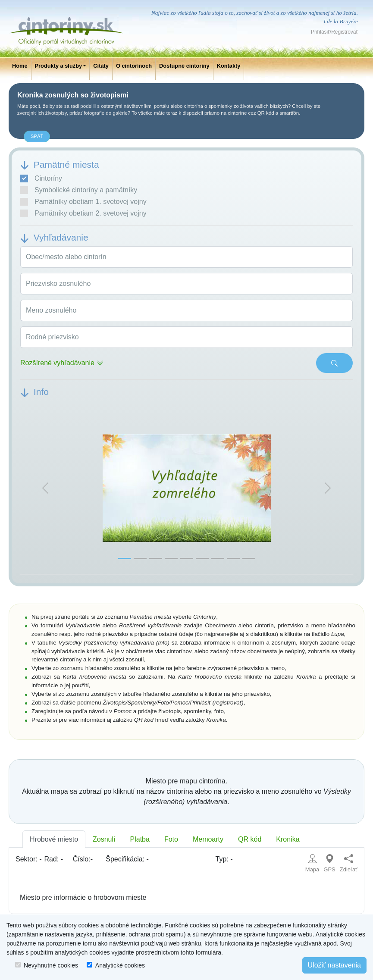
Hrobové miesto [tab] (54, 839)
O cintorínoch (134, 66)
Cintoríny (41, 178)
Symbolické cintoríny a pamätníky (79, 190)
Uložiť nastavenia (334, 965)
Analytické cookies (120, 965)
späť (37, 136)
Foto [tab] (171, 839)
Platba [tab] (140, 839)
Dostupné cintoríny (184, 66)
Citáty (101, 66)
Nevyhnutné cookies (51, 965)
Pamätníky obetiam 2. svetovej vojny (83, 213)
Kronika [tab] (288, 839)
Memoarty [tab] (208, 839)
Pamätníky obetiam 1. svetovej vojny (83, 202)
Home (20, 66)
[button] (45, 488)
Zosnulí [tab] (104, 839)
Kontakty (229, 66)
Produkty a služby (59, 66)
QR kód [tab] (250, 839)
